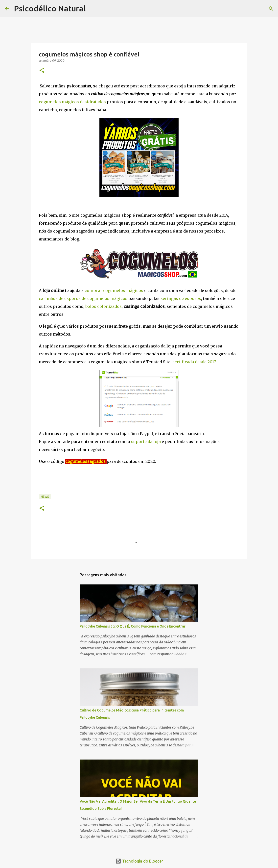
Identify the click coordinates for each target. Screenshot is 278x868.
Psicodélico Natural (50, 8)
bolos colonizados (104, 306)
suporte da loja (146, 442)
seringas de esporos (181, 298)
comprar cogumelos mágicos (114, 290)
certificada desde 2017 (194, 362)
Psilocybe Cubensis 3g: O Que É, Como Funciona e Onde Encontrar (133, 626)
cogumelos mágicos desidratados (72, 102)
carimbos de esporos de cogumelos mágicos (83, 298)
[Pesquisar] (93, 9)
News (45, 497)
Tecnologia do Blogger (139, 861)
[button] (42, 71)
